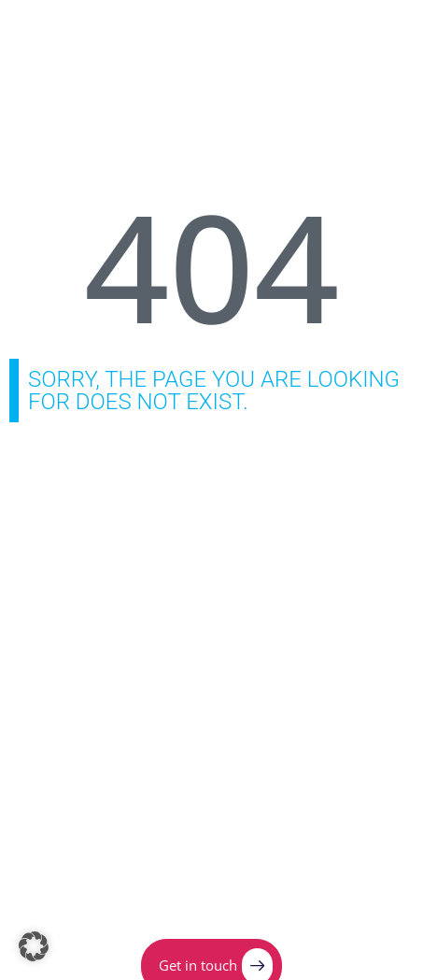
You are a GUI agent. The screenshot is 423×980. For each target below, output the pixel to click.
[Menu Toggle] (371, 33)
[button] (34, 946)
